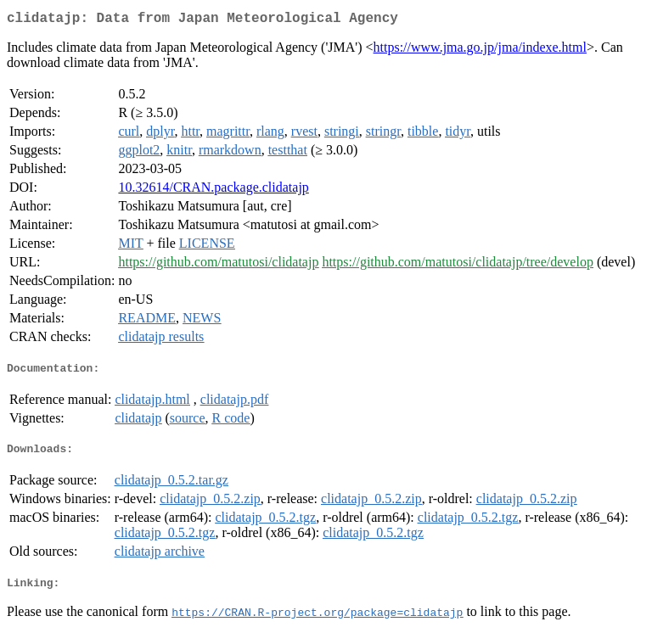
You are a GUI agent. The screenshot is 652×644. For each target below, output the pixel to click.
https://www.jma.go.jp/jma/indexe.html (480, 50)
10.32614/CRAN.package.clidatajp (213, 190)
